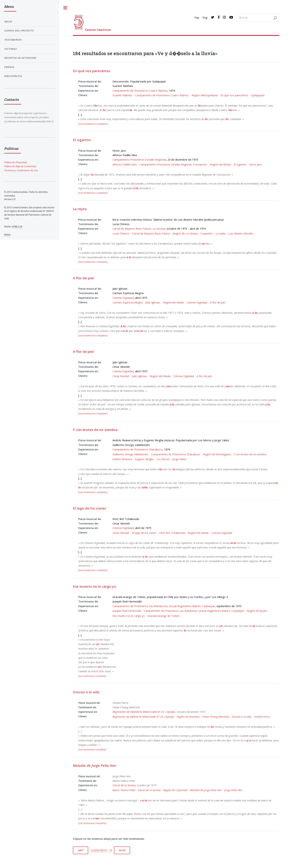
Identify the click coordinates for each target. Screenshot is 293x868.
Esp (197, 17)
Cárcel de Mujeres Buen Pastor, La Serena (139, 228)
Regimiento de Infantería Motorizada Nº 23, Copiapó (144, 712)
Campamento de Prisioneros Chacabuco (138, 449)
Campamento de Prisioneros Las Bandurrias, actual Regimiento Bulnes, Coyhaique (164, 606)
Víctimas (10, 49)
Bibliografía (13, 76)
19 (110, 850)
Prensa (9, 67)
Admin (7, 234)
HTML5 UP (17, 226)
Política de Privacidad (15, 162)
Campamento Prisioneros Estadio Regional (139, 160)
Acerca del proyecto (19, 31)
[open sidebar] (65, 8)
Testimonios (13, 40)
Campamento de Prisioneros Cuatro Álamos (140, 91)
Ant (81, 850)
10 (105, 850)
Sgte (122, 850)
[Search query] (258, 17)
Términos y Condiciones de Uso (21, 170)
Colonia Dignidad (123, 298)
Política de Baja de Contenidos (20, 166)
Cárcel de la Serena (124, 785)
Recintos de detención (20, 58)
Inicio (8, 22)
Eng (205, 17)
